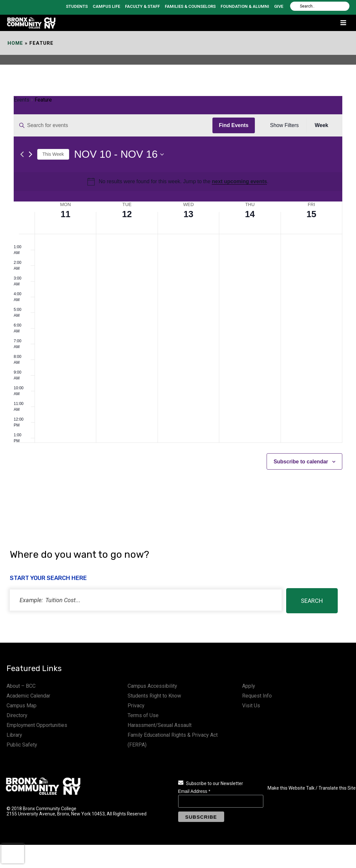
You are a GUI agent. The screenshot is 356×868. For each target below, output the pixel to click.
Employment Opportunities (37, 725)
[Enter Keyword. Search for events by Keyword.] (113, 125)
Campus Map (22, 706)
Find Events (234, 125)
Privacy (136, 706)
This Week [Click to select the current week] (53, 154)
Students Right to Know (154, 696)
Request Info (257, 696)
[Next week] (31, 154)
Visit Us (251, 706)
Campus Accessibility (152, 686)
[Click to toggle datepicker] (119, 154)
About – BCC (21, 686)
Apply (249, 686)
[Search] (320, 6)
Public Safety (22, 745)
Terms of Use (143, 715)
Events (22, 100)
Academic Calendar (28, 696)
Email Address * (194, 791)
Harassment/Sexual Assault (160, 725)
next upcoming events (239, 181)
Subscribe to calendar (301, 462)
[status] (146, 600)
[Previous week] (22, 154)
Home (15, 43)
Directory (17, 715)
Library (14, 735)
